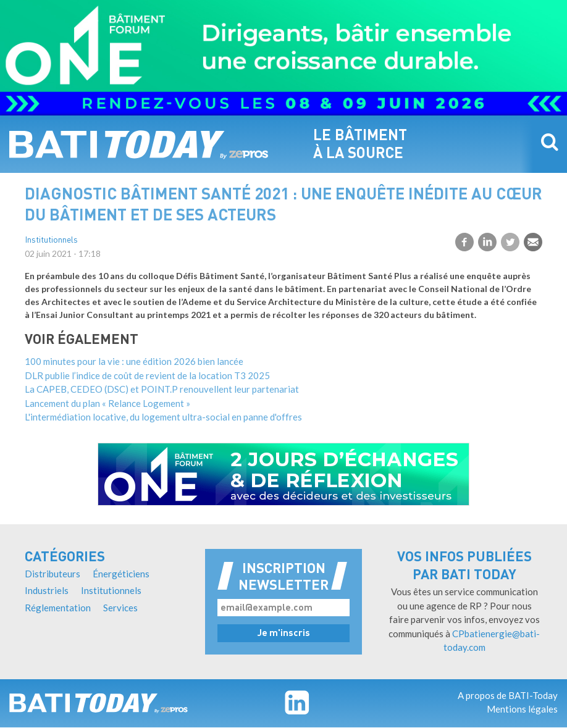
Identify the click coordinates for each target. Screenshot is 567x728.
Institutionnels (51, 241)
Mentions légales (522, 709)
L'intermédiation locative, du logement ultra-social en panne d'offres (163, 417)
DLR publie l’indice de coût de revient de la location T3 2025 (147, 375)
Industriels (47, 590)
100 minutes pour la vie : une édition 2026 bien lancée (134, 361)
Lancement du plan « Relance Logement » (107, 403)
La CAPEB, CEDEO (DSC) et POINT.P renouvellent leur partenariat (162, 389)
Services (120, 608)
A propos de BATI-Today (508, 695)
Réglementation (58, 608)
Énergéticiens (121, 574)
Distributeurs (52, 574)
